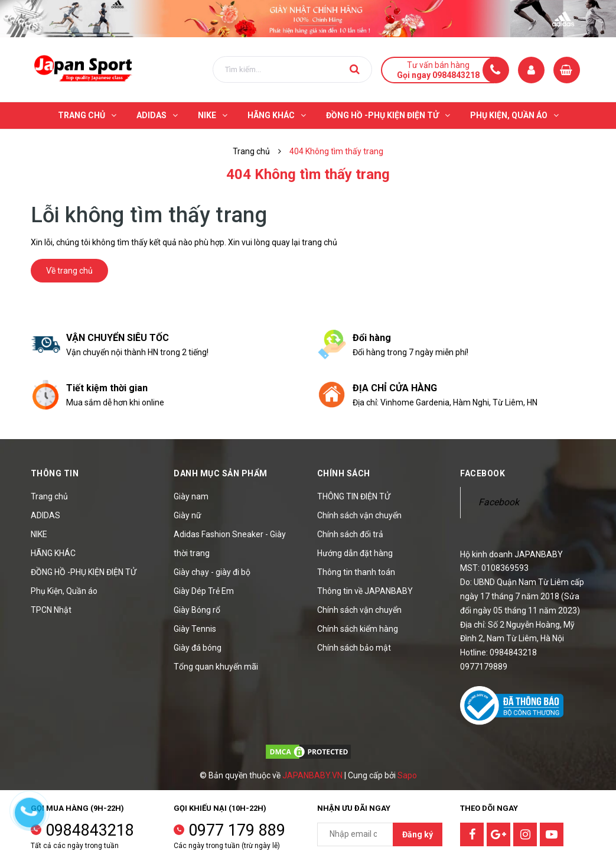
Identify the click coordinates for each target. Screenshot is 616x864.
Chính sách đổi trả (350, 534)
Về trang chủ (69, 271)
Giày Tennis (195, 629)
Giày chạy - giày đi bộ (212, 572)
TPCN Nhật (51, 610)
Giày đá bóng (198, 648)
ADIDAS (45, 515)
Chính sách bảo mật (354, 648)
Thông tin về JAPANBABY (365, 591)
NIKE (39, 534)
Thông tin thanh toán (356, 572)
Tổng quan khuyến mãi (216, 667)
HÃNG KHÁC (53, 553)
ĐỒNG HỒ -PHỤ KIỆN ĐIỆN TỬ (84, 572)
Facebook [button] (483, 473)
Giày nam (191, 496)
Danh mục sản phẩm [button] (221, 473)
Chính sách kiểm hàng (358, 629)
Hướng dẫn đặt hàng (355, 553)
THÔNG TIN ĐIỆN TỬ (354, 496)
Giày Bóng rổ (197, 610)
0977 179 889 (237, 830)
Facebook (499, 502)
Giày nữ (188, 515)
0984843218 (90, 830)
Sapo (407, 775)
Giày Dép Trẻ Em (204, 591)
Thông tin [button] (55, 473)
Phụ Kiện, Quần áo (64, 591)
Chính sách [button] (344, 473)
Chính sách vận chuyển (359, 515)
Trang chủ (49, 496)
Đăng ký (418, 834)
